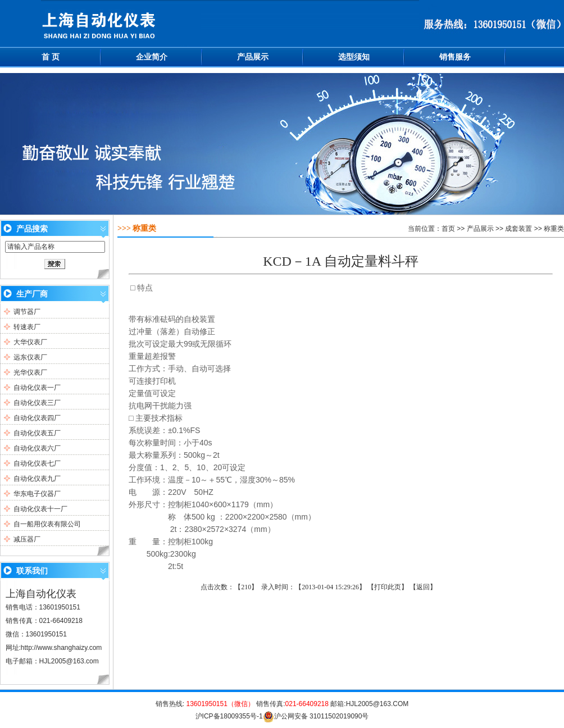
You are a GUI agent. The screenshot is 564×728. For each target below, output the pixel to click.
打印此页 (388, 587)
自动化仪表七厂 (37, 463)
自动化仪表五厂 (37, 433)
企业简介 (152, 57)
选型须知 (354, 57)
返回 (423, 587)
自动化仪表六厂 (37, 448)
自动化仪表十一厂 (40, 509)
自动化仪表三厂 (37, 403)
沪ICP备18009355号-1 (229, 716)
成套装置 (518, 229)
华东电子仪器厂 (37, 494)
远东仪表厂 (30, 357)
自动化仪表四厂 (37, 418)
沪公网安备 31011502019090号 (316, 716)
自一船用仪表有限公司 (47, 524)
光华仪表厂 (30, 372)
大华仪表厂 (30, 342)
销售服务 (455, 57)
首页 (448, 229)
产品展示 (253, 57)
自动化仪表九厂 (37, 479)
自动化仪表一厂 (37, 388)
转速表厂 (27, 327)
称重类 (554, 229)
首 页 (51, 57)
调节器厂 (27, 312)
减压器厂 (27, 539)
